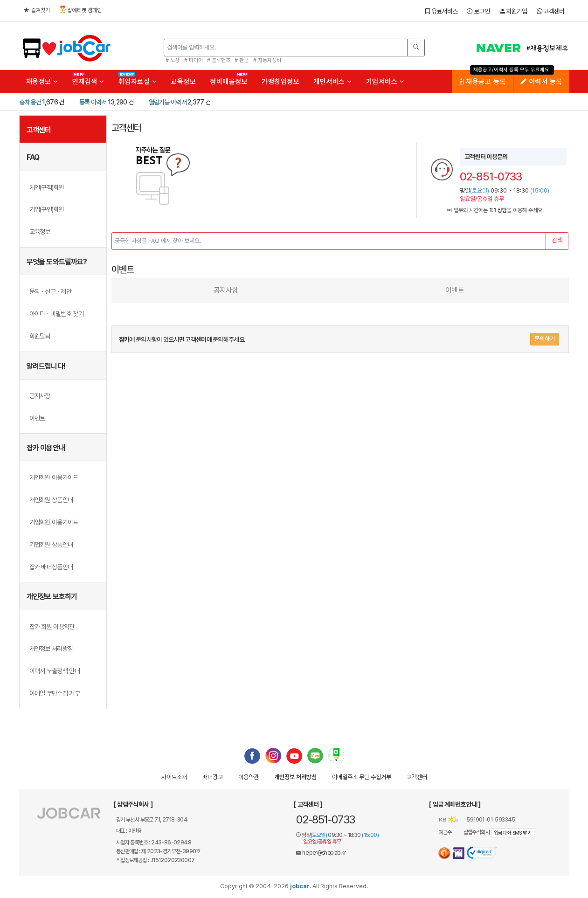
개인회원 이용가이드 (54, 477)
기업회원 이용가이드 (54, 522)
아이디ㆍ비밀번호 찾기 (56, 314)
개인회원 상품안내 (51, 500)
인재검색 (88, 82)
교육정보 (183, 82)
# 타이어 (194, 60)
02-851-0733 (325, 819)
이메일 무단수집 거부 (55, 693)
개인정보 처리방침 (51, 649)
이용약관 (249, 777)
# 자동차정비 (267, 60)
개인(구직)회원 (47, 187)
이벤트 (37, 418)
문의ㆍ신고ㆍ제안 (50, 291)
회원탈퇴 (40, 336)
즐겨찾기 (37, 10)
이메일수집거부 (362, 777)
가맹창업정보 (280, 82)
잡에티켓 (80, 10)
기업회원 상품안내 (51, 545)
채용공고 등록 (482, 82)
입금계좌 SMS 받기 (513, 833)
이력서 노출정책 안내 (55, 671)
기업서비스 (385, 82)
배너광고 (213, 777)
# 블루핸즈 (219, 60)
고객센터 (551, 11)
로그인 (478, 11)
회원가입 (513, 11)
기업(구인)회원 (47, 209)
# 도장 (173, 60)
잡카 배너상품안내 (51, 567)
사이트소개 (174, 777)
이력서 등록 (541, 82)
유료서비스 (441, 11)
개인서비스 (333, 82)
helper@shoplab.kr (324, 853)
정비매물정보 (229, 82)
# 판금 (242, 60)
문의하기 (545, 339)
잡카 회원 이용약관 (52, 627)
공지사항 (40, 396)
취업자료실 (138, 82)
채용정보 (42, 82)
